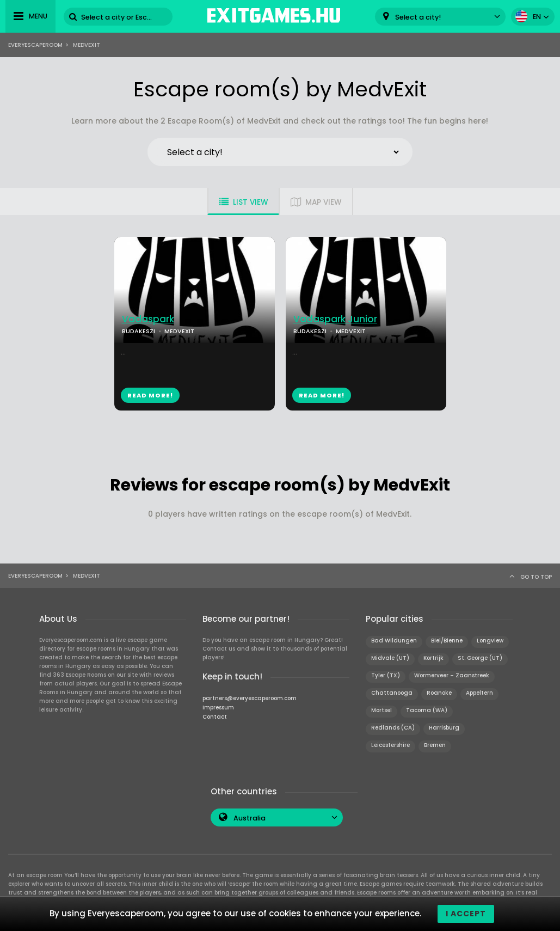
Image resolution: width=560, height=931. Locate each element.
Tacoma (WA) (427, 710)
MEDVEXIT (179, 331)
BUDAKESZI (139, 331)
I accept (466, 914)
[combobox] (440, 17)
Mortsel (381, 710)
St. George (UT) (480, 658)
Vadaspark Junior (335, 319)
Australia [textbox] (250, 818)
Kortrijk (433, 658)
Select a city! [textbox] (418, 17)
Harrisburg (444, 728)
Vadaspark (148, 319)
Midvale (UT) (390, 658)
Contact (215, 717)
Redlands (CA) (393, 728)
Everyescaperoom (35, 45)
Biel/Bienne (447, 641)
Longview (490, 641)
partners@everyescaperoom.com (250, 698)
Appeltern (479, 693)
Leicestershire (390, 745)
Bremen (435, 745)
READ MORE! (150, 395)
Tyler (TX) (386, 675)
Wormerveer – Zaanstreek (452, 675)
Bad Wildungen (394, 641)
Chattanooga (392, 693)
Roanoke (439, 693)
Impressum (218, 708)
